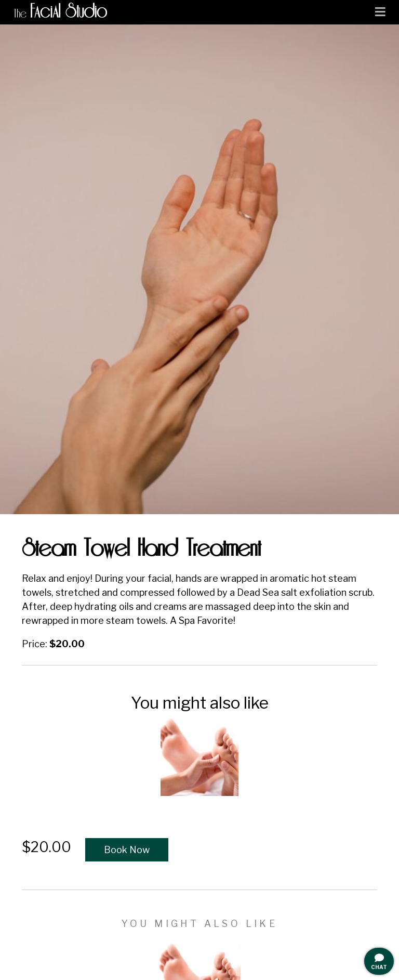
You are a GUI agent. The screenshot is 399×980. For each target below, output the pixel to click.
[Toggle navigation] (380, 12)
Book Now (127, 850)
